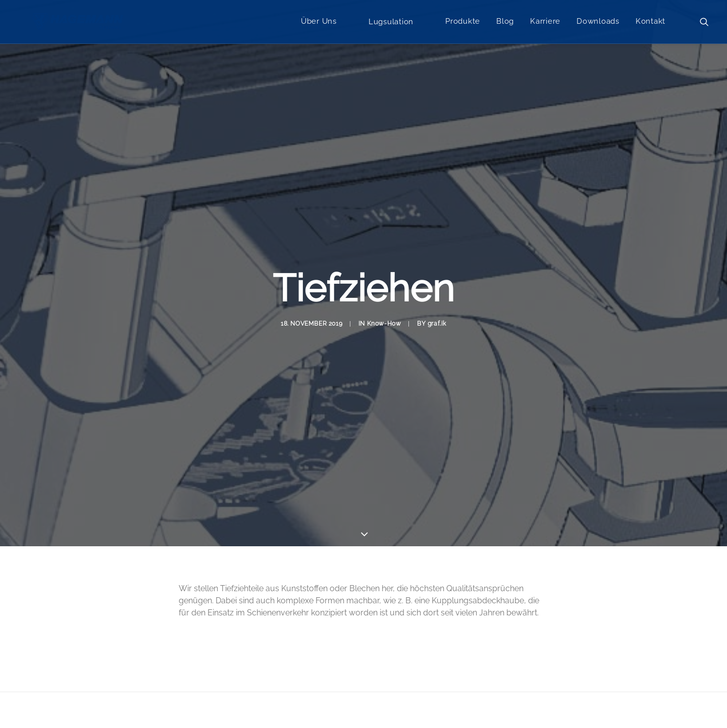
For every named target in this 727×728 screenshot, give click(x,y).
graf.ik (437, 301)
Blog (505, 23)
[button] (704, 23)
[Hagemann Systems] (80, 23)
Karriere (545, 23)
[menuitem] (319, 23)
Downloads (598, 23)
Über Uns (319, 23)
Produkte (463, 23)
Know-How (384, 301)
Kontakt (651, 23)
